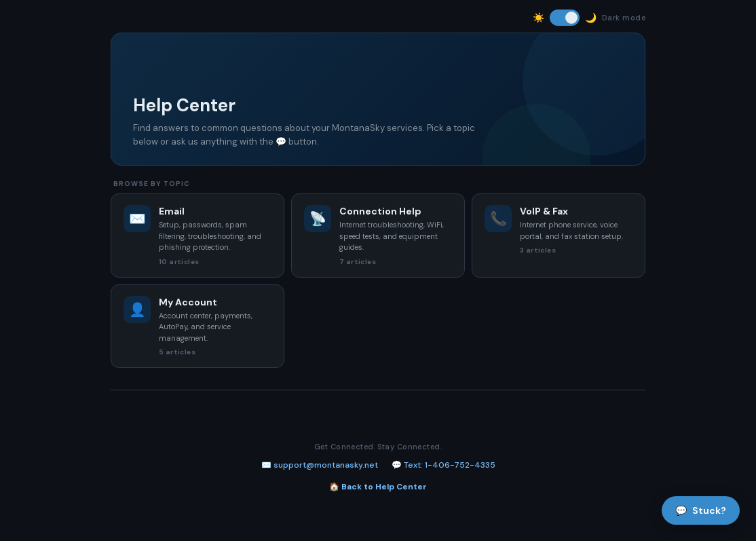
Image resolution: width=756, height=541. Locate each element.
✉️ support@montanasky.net (320, 465)
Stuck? (701, 510)
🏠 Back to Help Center (378, 487)
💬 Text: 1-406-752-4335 (443, 465)
